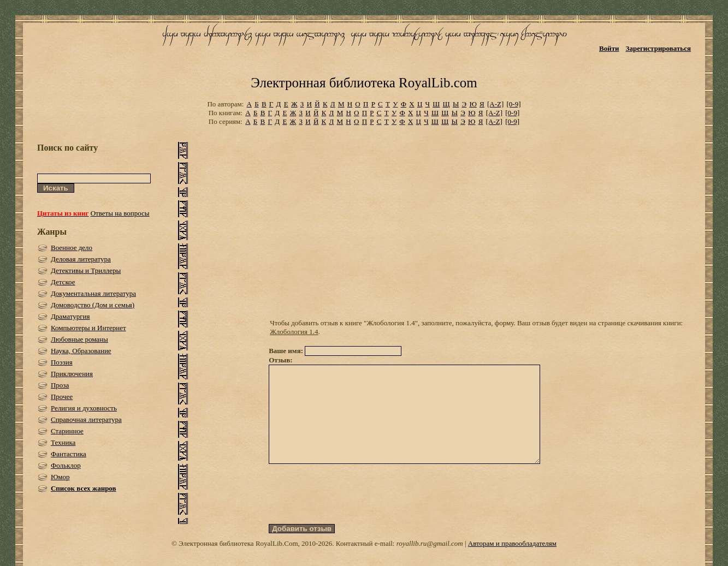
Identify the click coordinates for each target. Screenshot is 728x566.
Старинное (67, 431)
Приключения (72, 374)
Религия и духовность (84, 408)
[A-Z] (495, 104)
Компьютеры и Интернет (88, 328)
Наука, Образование (81, 351)
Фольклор (66, 465)
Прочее (62, 397)
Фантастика (69, 454)
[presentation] (352, 514)
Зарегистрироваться (658, 48)
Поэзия (62, 362)
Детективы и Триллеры (86, 270)
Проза (60, 385)
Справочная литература (86, 419)
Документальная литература (93, 293)
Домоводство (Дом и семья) (93, 305)
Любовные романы (79, 339)
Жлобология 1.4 (294, 332)
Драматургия (70, 316)
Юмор (60, 477)
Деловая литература (81, 259)
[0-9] (514, 104)
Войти (609, 48)
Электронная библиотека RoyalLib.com (364, 83)
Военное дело (72, 248)
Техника (63, 442)
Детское (63, 282)
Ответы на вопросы (120, 213)
